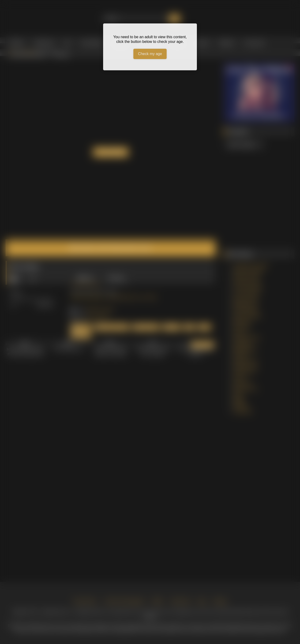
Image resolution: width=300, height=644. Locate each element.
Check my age (150, 54)
